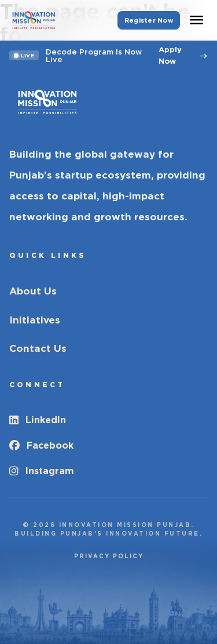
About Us (33, 291)
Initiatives (35, 320)
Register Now (149, 20)
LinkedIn (38, 420)
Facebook (41, 445)
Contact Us (38, 348)
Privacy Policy (109, 556)
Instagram (42, 471)
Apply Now (183, 55)
